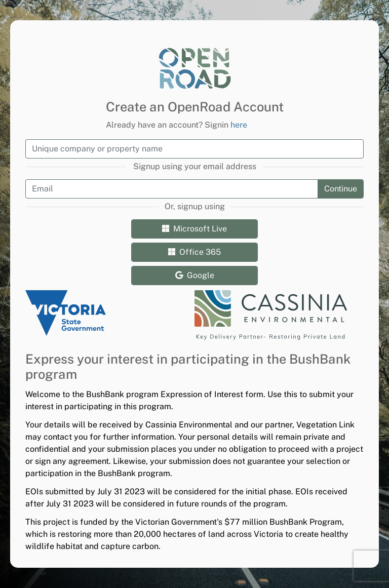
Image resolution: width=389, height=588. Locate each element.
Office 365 (194, 252)
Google (195, 275)
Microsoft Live (194, 229)
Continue (341, 189)
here (239, 125)
